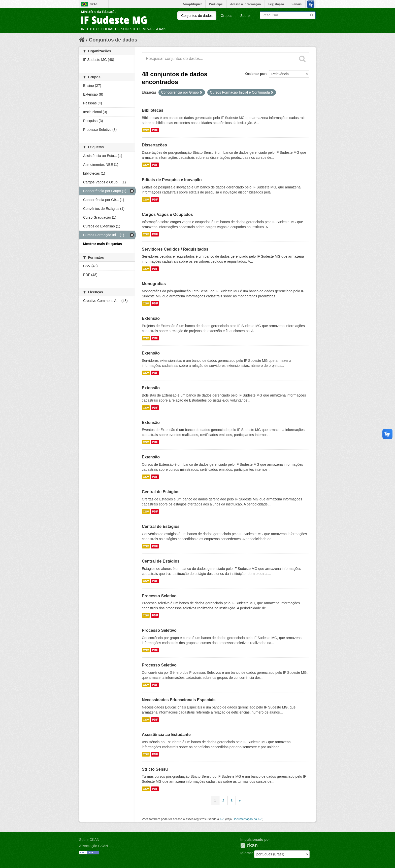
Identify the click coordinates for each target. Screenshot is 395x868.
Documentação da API (247, 819)
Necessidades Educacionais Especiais (179, 700)
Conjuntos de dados (197, 16)
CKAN (249, 845)
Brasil (95, 4)
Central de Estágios (161, 492)
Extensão (151, 318)
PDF (155, 130)
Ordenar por (256, 74)
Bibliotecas (153, 110)
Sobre (245, 16)
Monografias (154, 284)
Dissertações (154, 145)
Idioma (246, 853)
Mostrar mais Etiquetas (103, 244)
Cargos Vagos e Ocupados (167, 214)
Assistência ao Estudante (166, 735)
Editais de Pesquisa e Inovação (172, 180)
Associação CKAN (93, 846)
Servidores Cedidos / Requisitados (175, 249)
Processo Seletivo (159, 596)
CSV (146, 130)
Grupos (226, 16)
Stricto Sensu (155, 769)
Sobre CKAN (89, 840)
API (222, 819)
